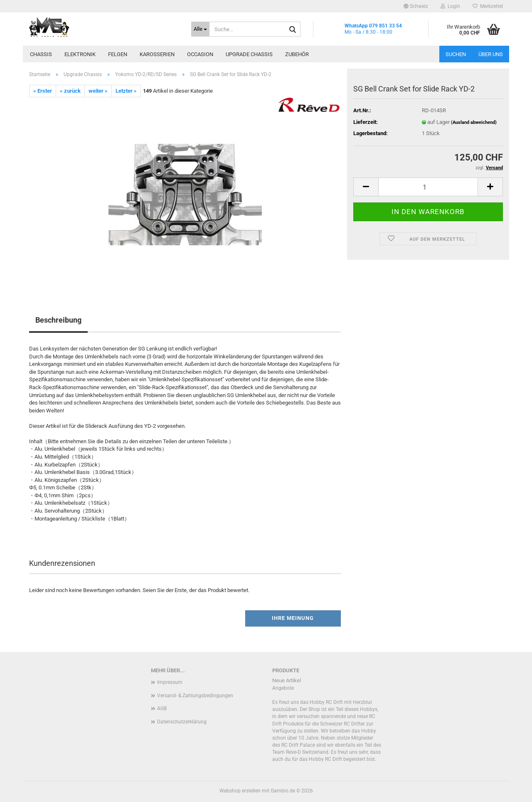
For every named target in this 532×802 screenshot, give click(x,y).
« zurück (70, 91)
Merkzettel (488, 6)
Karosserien (157, 54)
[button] (416, 6)
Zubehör (297, 54)
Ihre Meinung (293, 618)
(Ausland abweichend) (474, 122)
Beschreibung (58, 320)
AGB (162, 708)
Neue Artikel (287, 680)
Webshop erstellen (240, 791)
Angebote (283, 688)
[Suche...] (200, 29)
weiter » (98, 91)
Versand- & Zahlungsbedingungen (195, 696)
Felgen (118, 54)
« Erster (43, 91)
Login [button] (450, 6)
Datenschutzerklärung (182, 722)
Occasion (200, 54)
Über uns (491, 54)
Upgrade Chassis (249, 54)
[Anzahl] (428, 187)
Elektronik (80, 54)
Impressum (170, 682)
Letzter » (126, 91)
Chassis (41, 54)
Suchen (456, 54)
